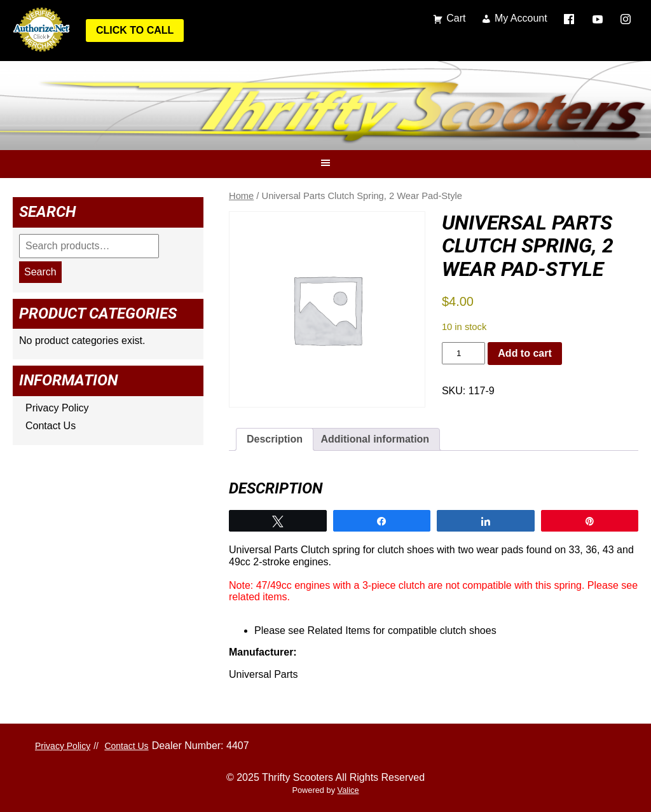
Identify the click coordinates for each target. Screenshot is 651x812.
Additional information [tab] (375, 439)
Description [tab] (275, 439)
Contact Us (51, 426)
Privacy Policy (57, 408)
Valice (348, 790)
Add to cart (524, 353)
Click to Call (135, 30)
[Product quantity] (463, 353)
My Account (521, 18)
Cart (456, 18)
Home (241, 196)
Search (40, 272)
